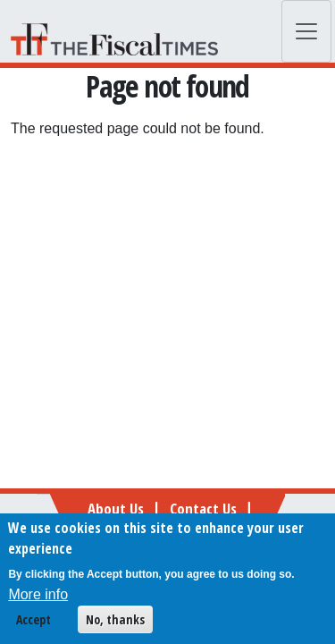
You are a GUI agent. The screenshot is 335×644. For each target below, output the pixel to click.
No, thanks (115, 623)
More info (38, 598)
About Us (116, 508)
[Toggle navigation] (306, 31)
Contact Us (203, 508)
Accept (33, 623)
